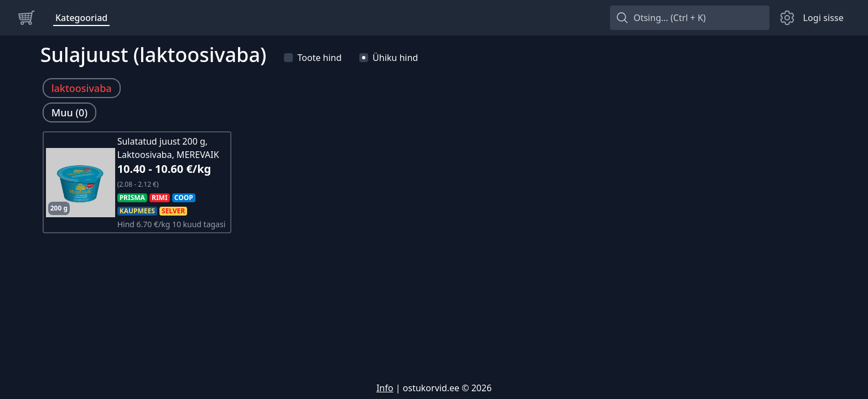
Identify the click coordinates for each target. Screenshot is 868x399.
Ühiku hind (389, 58)
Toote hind (313, 58)
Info (385, 388)
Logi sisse (823, 18)
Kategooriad (81, 18)
